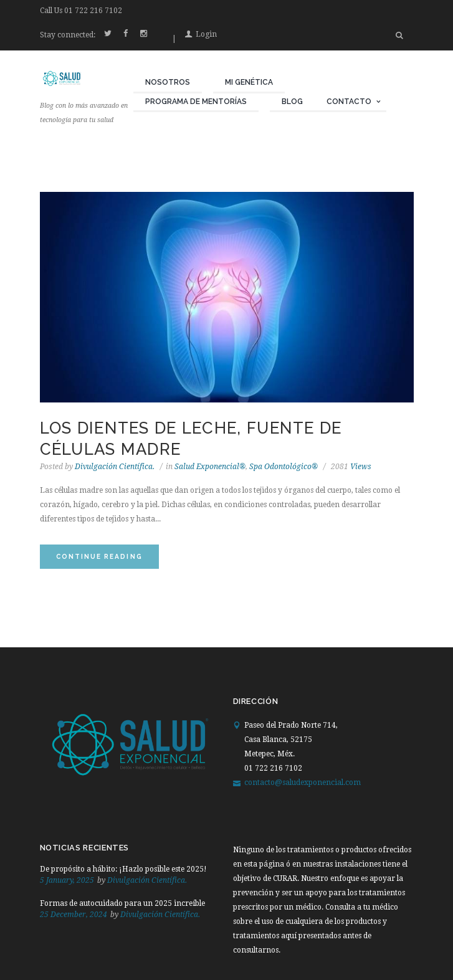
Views (351, 467)
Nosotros (168, 82)
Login (206, 34)
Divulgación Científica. (115, 467)
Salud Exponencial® (210, 467)
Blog (292, 102)
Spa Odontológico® (284, 467)
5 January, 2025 (67, 880)
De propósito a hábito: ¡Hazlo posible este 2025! (123, 869)
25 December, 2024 (74, 915)
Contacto (349, 102)
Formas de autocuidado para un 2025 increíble (122, 903)
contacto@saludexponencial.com (303, 783)
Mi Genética (249, 82)
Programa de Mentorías (196, 102)
